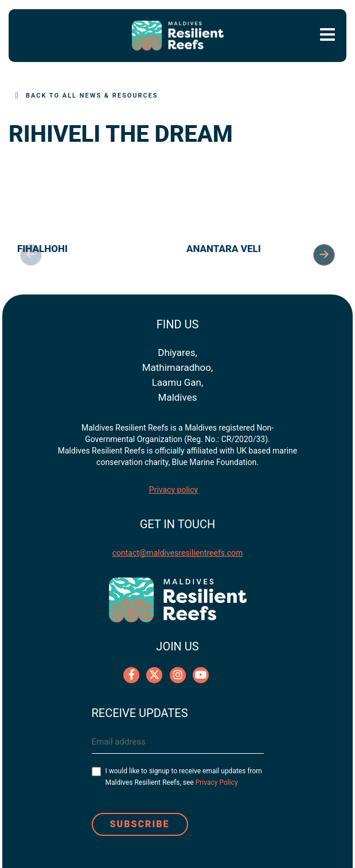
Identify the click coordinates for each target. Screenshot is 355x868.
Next (324, 255)
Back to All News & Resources (92, 96)
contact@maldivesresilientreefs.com (178, 553)
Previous (31, 255)
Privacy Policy (217, 782)
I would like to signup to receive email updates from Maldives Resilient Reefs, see (184, 777)
